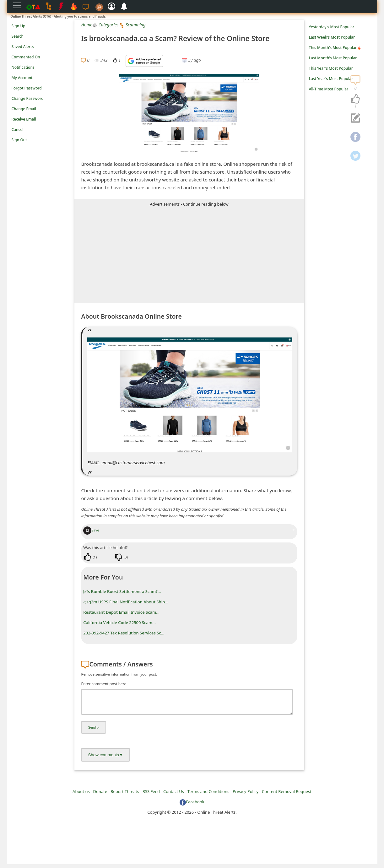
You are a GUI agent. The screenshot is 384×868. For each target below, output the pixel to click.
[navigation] (355, 99)
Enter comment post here (104, 684)
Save (91, 530)
